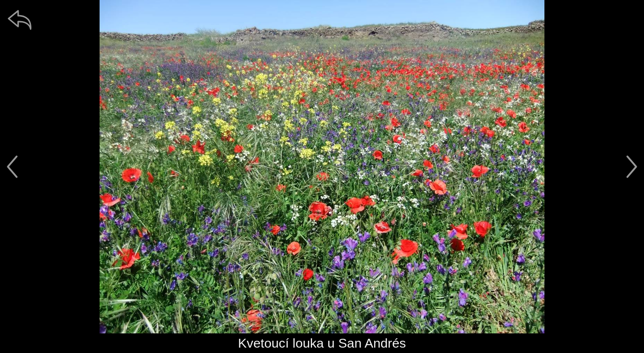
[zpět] (20, 20)
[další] (632, 167)
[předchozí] (12, 167)
